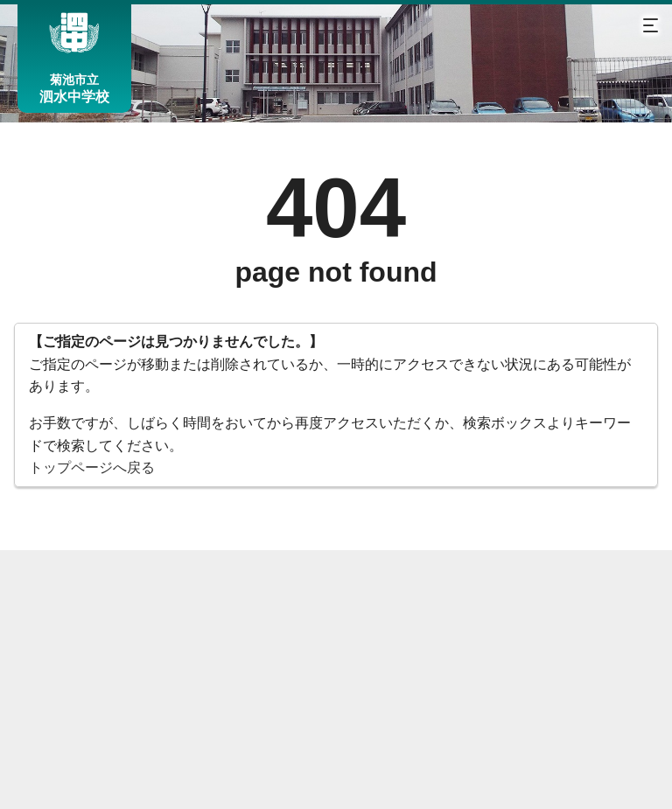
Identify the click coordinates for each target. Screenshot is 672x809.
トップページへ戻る (92, 467)
